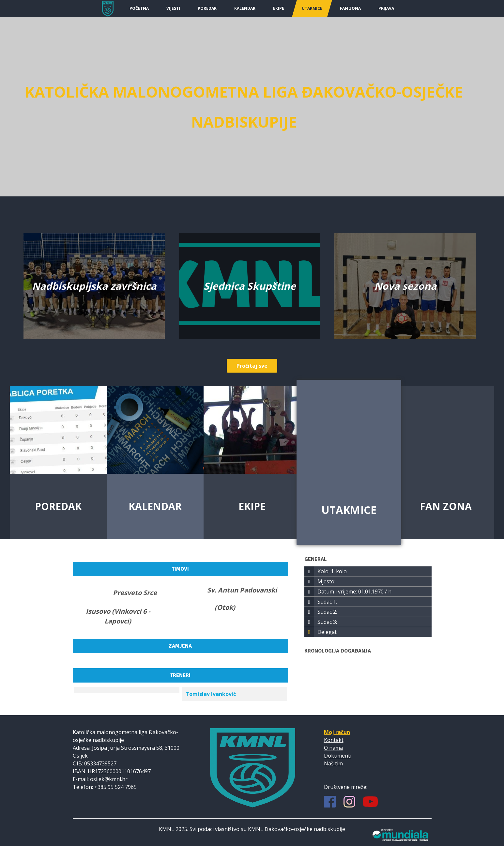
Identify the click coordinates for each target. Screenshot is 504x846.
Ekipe (279, 8)
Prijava (386, 8)
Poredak (207, 8)
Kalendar (245, 8)
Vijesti (173, 8)
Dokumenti (338, 756)
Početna (139, 8)
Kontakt (334, 740)
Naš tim (333, 763)
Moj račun (337, 732)
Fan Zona (350, 8)
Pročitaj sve (252, 366)
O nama (333, 748)
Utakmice (312, 8)
